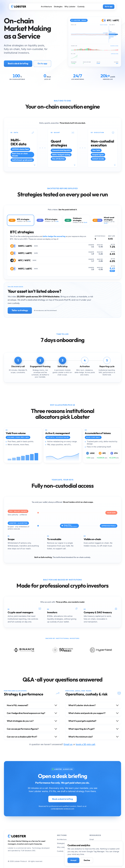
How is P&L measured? (18, 705)
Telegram (93, 847)
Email (92, 839)
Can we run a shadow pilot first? (22, 737)
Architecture (46, 7)
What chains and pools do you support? (87, 713)
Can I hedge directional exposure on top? (26, 713)
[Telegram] (115, 861)
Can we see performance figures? (23, 729)
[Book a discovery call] (108, 861)
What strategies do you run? (20, 721)
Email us (68, 744)
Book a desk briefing (18, 64)
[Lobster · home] (19, 7)
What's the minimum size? (81, 737)
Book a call (94, 843)
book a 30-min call (85, 744)
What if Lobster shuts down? (82, 705)
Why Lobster (70, 7)
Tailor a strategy (20, 310)
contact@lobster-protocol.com (62, 809)
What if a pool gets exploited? (82, 721)
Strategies (58, 7)
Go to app (109, 6)
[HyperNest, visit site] (101, 650)
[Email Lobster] (101, 861)
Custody (81, 7)
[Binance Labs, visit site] (24, 650)
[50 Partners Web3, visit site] (62, 650)
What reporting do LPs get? (81, 729)
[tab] (21, 220)
